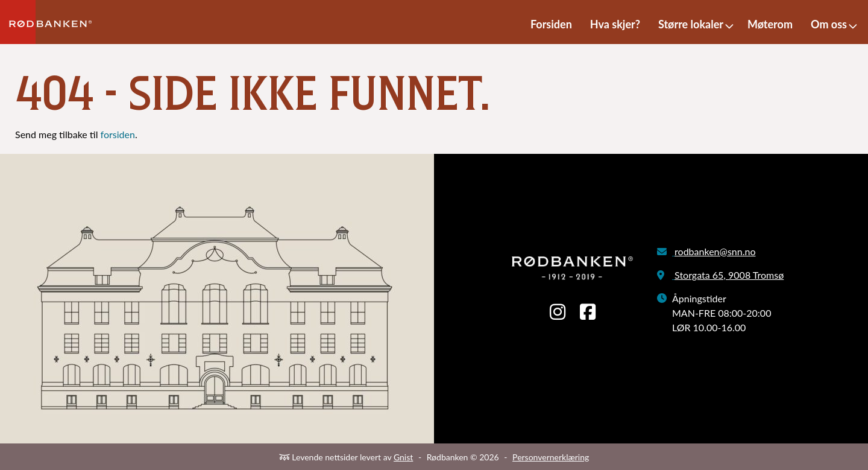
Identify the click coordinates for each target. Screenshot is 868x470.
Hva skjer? (615, 24)
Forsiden (551, 24)
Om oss (829, 24)
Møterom (770, 24)
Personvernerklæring (551, 457)
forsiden (118, 134)
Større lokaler (691, 24)
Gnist (403, 457)
